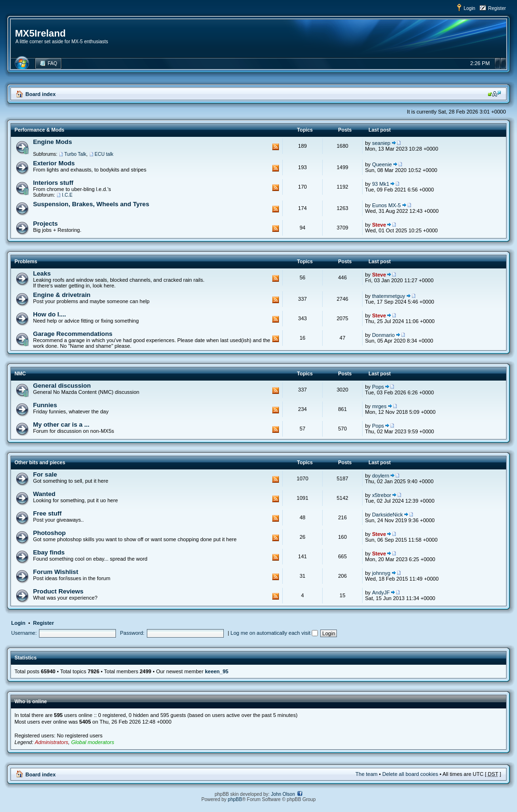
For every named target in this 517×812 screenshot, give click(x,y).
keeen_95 (217, 671)
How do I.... (49, 314)
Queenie (382, 164)
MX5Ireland (40, 33)
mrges (379, 406)
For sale (45, 474)
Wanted (44, 494)
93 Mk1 (381, 184)
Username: (24, 633)
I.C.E (67, 195)
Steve (379, 225)
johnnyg (381, 573)
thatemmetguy (389, 296)
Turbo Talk (75, 154)
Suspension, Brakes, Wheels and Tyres (91, 204)
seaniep (381, 143)
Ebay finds (49, 552)
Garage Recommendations (72, 334)
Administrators (51, 742)
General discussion (62, 386)
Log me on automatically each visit (274, 633)
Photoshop (49, 533)
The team (366, 774)
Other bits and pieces (40, 462)
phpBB (235, 799)
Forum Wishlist (55, 572)
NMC (20, 373)
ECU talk (104, 154)
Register (497, 8)
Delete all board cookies (410, 774)
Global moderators (93, 742)
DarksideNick (388, 515)
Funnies (45, 405)
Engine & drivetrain (62, 295)
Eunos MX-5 (387, 205)
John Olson (283, 794)
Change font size (494, 94)
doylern (381, 476)
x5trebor (382, 495)
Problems (26, 261)
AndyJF (381, 592)
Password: (132, 633)
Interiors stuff (53, 183)
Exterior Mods (54, 163)
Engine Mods (52, 142)
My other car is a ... (61, 425)
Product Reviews (58, 591)
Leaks (42, 273)
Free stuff (47, 513)
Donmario (383, 335)
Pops (378, 387)
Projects (45, 224)
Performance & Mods (39, 130)
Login (469, 8)
